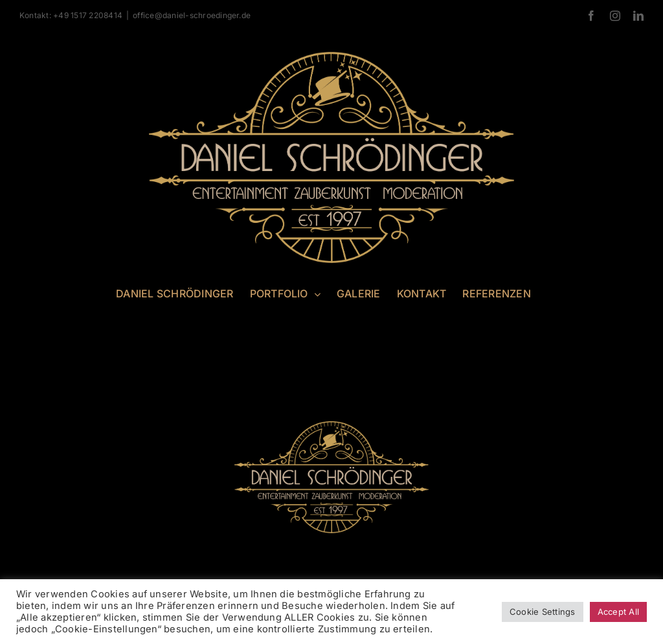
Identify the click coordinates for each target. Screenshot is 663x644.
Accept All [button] (618, 612)
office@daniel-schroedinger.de (192, 15)
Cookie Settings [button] (543, 612)
